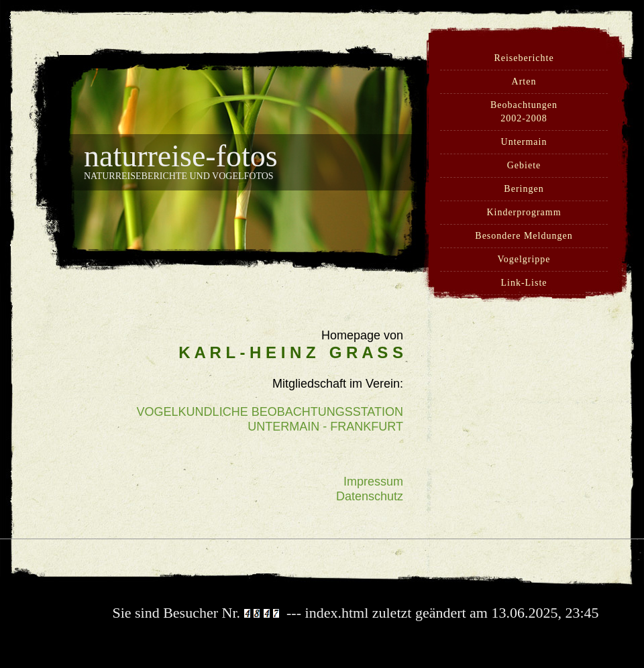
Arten (524, 81)
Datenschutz (370, 496)
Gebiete (524, 165)
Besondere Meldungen (524, 236)
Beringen (524, 189)
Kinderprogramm (524, 212)
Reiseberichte (524, 58)
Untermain (524, 142)
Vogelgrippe (524, 259)
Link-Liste (524, 283)
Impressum (373, 482)
